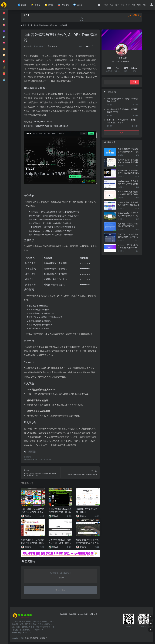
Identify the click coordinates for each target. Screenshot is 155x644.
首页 (25, 25)
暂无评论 (30, 561)
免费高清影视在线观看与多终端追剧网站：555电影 (129, 150)
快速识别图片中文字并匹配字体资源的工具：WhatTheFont (88, 542)
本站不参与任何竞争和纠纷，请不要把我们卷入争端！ (122, 111)
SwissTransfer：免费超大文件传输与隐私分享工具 (128, 214)
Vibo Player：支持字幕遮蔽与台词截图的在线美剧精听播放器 (128, 172)
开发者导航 (29, 638)
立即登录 (60, 578)
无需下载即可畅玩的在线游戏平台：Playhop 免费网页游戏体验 (32, 511)
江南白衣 (52, 46)
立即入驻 (134, 15)
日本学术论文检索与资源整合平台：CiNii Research (60, 542)
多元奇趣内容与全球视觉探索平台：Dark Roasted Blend (32, 542)
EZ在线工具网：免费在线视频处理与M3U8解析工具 (128, 204)
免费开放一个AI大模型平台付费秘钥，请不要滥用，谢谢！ (122, 121)
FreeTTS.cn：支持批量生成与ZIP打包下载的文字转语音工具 (128, 236)
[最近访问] (99, 5)
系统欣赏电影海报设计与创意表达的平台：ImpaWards (60, 511)
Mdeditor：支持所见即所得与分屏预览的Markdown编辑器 (129, 246)
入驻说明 (26, 15)
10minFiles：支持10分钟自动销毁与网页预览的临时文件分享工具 (128, 193)
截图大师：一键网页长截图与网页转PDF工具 (128, 225)
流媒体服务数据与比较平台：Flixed (87, 511)
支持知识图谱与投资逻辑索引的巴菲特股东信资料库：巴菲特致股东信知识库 (128, 161)
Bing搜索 (63, 614)
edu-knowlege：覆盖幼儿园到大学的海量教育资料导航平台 (128, 182)
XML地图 (94, 614)
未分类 (30, 25)
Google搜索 (83, 614)
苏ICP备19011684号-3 (41, 638)
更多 (122, 133)
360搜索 (73, 614)
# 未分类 (32, 452)
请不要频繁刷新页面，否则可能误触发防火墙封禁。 (122, 100)
